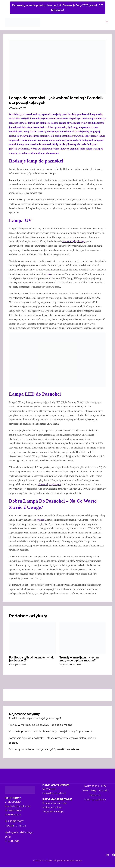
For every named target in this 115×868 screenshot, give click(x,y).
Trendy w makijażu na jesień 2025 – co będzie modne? (41, 726)
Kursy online (91, 786)
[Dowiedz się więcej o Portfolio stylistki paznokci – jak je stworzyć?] (32, 639)
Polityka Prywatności (55, 804)
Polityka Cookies (52, 808)
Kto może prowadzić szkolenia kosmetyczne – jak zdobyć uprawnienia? (51, 732)
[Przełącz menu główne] (107, 23)
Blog (94, 791)
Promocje (95, 795)
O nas (85, 791)
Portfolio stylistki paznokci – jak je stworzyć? (35, 719)
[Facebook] (114, 856)
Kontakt (104, 791)
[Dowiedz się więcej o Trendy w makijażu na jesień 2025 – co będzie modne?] (83, 639)
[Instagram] (107, 856)
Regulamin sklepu (53, 812)
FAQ (104, 786)
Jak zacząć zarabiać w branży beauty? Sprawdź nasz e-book (44, 750)
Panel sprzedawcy (95, 799)
